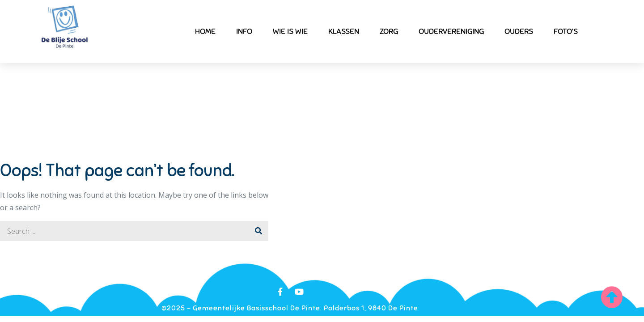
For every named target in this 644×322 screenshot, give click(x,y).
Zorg (389, 31)
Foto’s (566, 31)
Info (244, 31)
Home (205, 31)
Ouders (519, 31)
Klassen (344, 31)
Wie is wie (290, 31)
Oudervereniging (451, 31)
